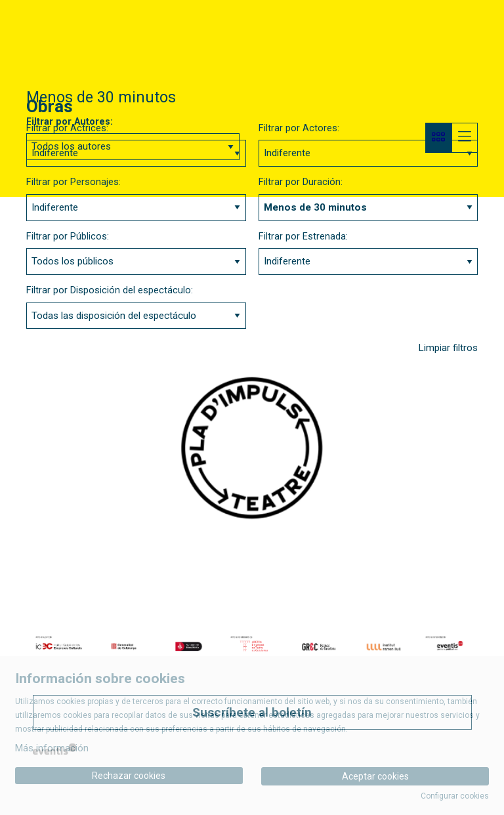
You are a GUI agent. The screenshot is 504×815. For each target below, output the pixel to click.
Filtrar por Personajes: (73, 182)
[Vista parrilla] (465, 138)
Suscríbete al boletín (252, 712)
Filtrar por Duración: (301, 182)
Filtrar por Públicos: (68, 237)
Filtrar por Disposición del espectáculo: (110, 290)
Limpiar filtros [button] (448, 348)
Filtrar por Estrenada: (303, 237)
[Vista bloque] (438, 138)
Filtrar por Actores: (299, 128)
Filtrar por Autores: (70, 122)
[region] (252, 646)
